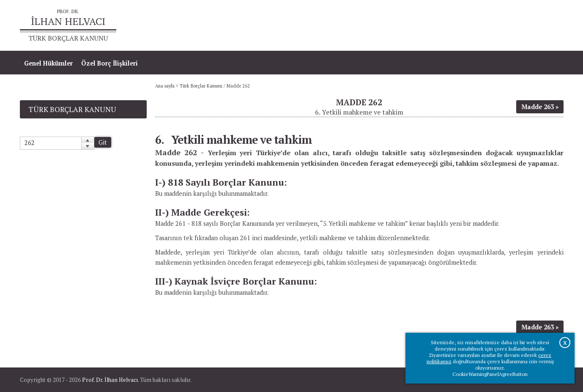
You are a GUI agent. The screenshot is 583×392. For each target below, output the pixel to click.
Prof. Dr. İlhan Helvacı (110, 380)
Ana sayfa (441, 26)
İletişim (548, 26)
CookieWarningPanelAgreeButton (490, 374)
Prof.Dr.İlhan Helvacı (496, 26)
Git (103, 142)
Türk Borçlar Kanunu (201, 86)
